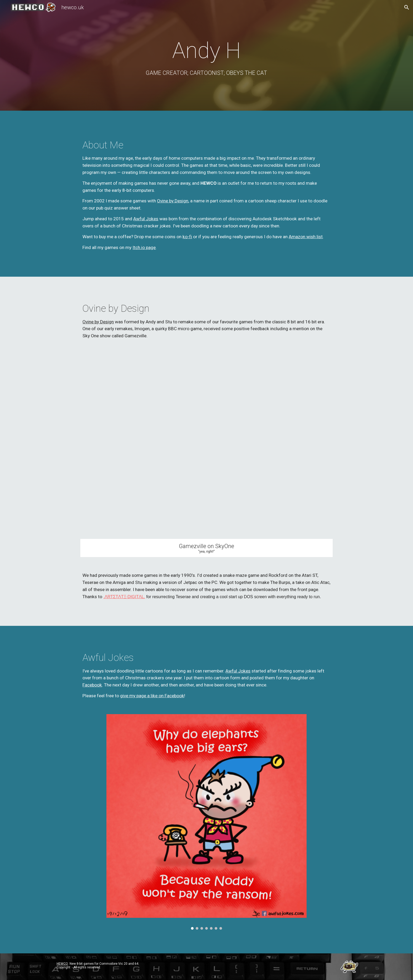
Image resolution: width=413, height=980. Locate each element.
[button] (407, 7)
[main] (206, 57)
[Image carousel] (206, 822)
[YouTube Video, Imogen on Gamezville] (206, 447)
